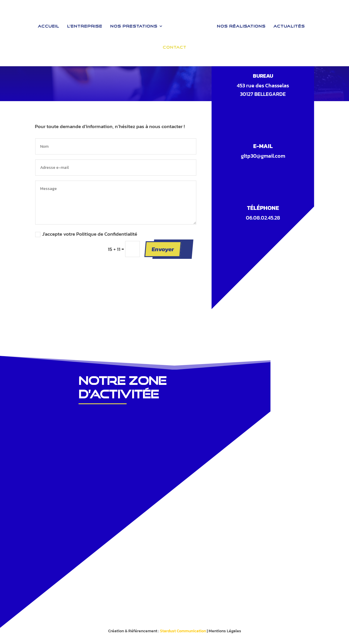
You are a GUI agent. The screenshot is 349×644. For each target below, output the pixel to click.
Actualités (287, 24)
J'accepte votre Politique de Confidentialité (86, 234)
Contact (174, 45)
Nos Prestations (136, 24)
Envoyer (163, 249)
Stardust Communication (183, 631)
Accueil (50, 24)
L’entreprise (86, 24)
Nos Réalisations (239, 24)
